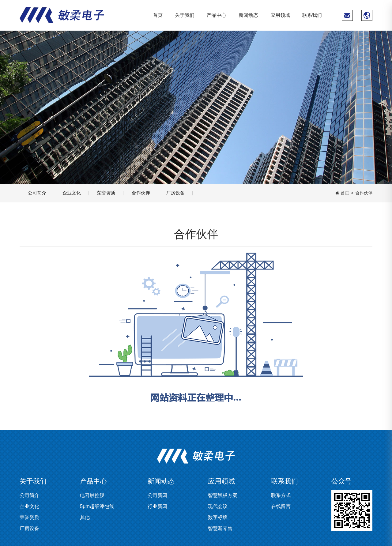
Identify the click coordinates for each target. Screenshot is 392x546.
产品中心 (217, 15)
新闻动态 (248, 15)
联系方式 (281, 495)
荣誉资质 (115, 193)
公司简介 (39, 193)
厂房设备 (190, 193)
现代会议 (218, 506)
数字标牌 (218, 517)
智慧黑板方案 (223, 495)
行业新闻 (157, 506)
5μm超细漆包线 (97, 506)
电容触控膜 (92, 495)
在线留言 (281, 506)
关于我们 (185, 15)
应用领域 (280, 15)
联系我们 (312, 15)
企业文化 (77, 193)
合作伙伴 (153, 193)
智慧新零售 (220, 528)
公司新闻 (157, 495)
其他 (85, 517)
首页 (158, 15)
